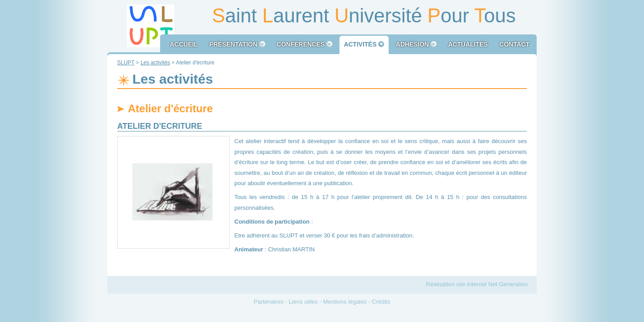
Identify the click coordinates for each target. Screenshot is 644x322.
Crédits (381, 302)
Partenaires (269, 302)
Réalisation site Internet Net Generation (477, 284)
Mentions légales (345, 302)
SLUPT (126, 63)
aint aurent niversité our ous (364, 15)
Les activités (155, 63)
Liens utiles (303, 302)
